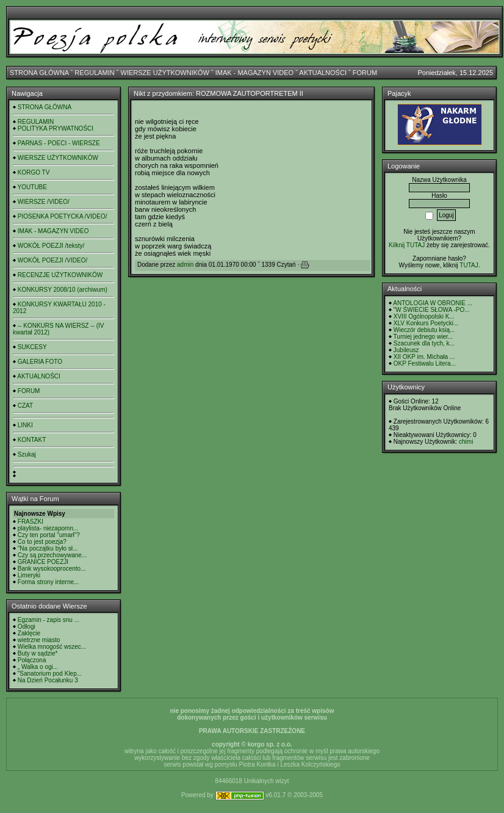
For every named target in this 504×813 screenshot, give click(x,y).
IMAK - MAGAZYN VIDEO (254, 73)
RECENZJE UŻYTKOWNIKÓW (60, 275)
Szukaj (27, 454)
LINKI (25, 425)
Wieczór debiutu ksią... (424, 330)
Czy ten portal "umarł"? (49, 535)
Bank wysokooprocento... (52, 569)
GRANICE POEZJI (43, 562)
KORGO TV (34, 172)
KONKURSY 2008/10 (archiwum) (63, 290)
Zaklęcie (29, 633)
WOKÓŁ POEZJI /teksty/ (51, 246)
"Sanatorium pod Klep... (50, 674)
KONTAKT (32, 440)
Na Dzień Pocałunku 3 (48, 680)
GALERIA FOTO (40, 362)
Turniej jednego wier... (423, 337)
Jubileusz (406, 350)
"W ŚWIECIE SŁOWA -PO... (432, 310)
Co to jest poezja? (42, 542)
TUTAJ (469, 265)
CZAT (25, 406)
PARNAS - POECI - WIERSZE (59, 143)
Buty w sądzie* (38, 653)
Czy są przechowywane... (52, 555)
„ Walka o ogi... (38, 667)
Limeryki (29, 575)
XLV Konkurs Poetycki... (426, 323)
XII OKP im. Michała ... (424, 357)
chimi (466, 442)
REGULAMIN (94, 73)
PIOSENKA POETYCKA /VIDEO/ (63, 216)
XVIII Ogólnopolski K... (424, 316)
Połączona (32, 660)
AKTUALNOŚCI (323, 73)
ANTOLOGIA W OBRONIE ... (433, 303)
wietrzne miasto (39, 640)
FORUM (365, 73)
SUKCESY (32, 347)
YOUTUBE (32, 187)
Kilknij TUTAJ (407, 245)
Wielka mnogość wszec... (52, 647)
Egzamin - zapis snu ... (49, 620)
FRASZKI (31, 522)
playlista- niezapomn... (48, 528)
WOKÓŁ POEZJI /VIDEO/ (52, 260)
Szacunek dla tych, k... (424, 343)
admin (185, 265)
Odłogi (27, 627)
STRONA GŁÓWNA (39, 73)
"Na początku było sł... (48, 548)
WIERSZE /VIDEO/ (44, 202)
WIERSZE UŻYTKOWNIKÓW (165, 73)
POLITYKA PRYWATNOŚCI (56, 128)
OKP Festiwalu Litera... (425, 363)
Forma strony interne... (49, 582)
